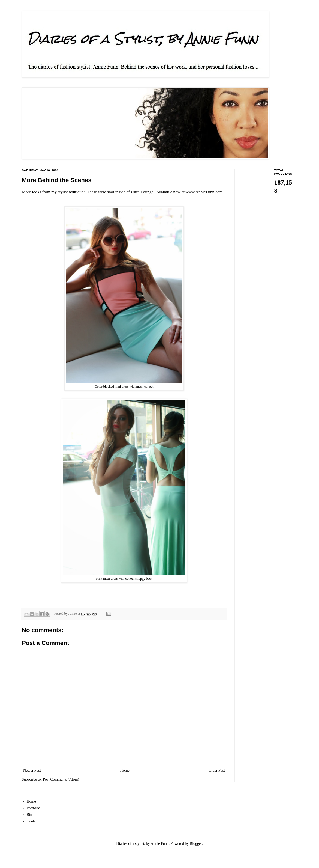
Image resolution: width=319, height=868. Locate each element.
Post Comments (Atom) (61, 779)
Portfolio (34, 808)
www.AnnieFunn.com (204, 192)
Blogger (196, 844)
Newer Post (32, 770)
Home (125, 770)
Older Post (217, 770)
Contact (33, 821)
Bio (29, 815)
